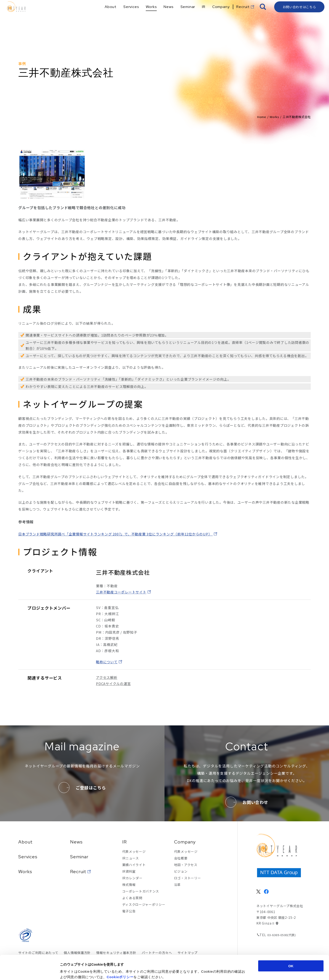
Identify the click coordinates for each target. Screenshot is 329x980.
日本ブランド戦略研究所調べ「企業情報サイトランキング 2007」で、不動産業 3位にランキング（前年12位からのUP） (115, 534)
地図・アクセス (186, 865)
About (25, 842)
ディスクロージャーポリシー (144, 904)
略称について (107, 662)
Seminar (79, 857)
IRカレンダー (132, 878)
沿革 (177, 885)
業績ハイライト (134, 865)
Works (274, 117)
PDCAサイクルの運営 (113, 684)
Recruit (78, 872)
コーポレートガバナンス (141, 891)
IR (125, 842)
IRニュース (131, 858)
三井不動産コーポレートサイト (121, 592)
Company (185, 842)
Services (28, 857)
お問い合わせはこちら (299, 15)
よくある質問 (132, 898)
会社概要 (181, 858)
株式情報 (129, 885)
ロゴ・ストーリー (188, 878)
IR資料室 (129, 871)
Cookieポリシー (120, 952)
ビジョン (181, 871)
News (76, 842)
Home (262, 117)
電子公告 (129, 911)
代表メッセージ (134, 851)
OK (291, 942)
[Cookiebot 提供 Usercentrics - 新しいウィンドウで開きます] (30, 971)
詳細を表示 (223, 971)
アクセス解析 (107, 677)
